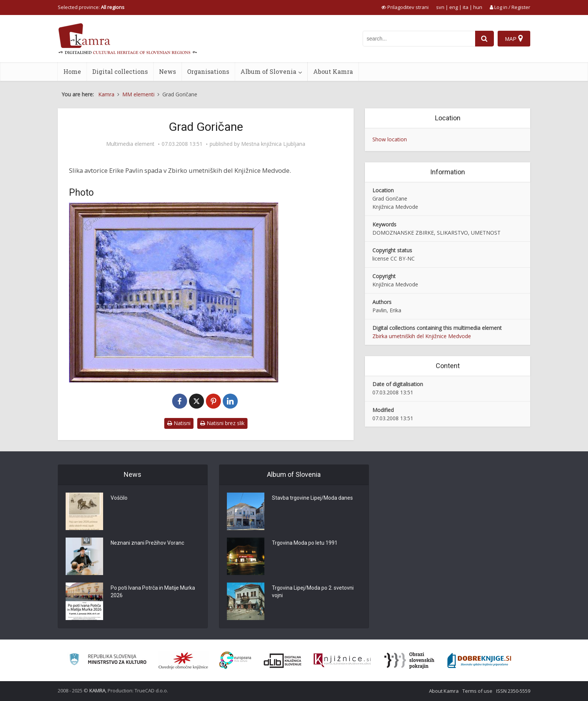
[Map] (514, 39)
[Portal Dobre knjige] (479, 661)
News (167, 71)
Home (72, 71)
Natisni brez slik (222, 423)
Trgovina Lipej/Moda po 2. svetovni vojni (313, 592)
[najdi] (484, 39)
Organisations (208, 71)
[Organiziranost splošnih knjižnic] (183, 661)
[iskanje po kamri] (419, 39)
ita (466, 7)
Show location (390, 139)
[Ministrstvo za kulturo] (108, 660)
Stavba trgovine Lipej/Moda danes (312, 498)
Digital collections (120, 71)
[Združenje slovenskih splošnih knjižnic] (342, 661)
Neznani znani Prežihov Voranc (147, 543)
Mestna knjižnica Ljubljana (273, 144)
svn (440, 7)
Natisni (179, 423)
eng (454, 7)
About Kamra (333, 71)
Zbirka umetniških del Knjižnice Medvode (422, 336)
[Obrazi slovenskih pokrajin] (409, 661)
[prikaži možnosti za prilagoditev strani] (405, 7)
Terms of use (477, 691)
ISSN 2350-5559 (513, 691)
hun (478, 7)
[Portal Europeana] (235, 660)
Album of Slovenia (268, 71)
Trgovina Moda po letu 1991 (305, 543)
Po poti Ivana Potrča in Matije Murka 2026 (153, 592)
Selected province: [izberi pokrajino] (91, 7)
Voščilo (119, 498)
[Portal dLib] (283, 661)
